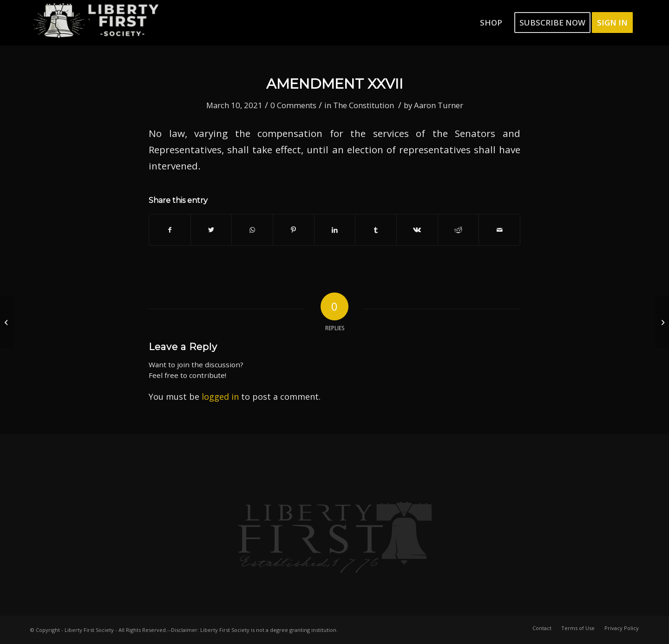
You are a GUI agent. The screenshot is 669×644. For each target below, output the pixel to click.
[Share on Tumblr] (376, 230)
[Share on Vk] (417, 230)
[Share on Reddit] (459, 230)
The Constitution (364, 105)
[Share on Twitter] (211, 230)
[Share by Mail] (499, 230)
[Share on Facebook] (170, 230)
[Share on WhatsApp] (252, 230)
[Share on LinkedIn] (335, 230)
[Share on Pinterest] (294, 230)
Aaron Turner (439, 105)
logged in (220, 397)
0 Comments (293, 105)
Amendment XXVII (335, 84)
